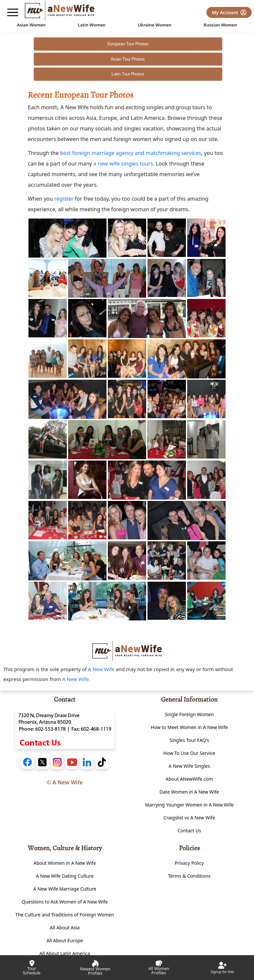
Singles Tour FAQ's (189, 740)
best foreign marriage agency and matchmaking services (131, 153)
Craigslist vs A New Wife (189, 818)
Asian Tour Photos (128, 59)
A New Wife (102, 669)
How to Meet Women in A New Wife (189, 727)
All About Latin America (65, 953)
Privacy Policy (189, 863)
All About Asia (65, 928)
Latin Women (92, 25)
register (64, 199)
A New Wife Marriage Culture (65, 889)
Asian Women (31, 25)
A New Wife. (76, 679)
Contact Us (189, 831)
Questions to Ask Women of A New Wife (65, 902)
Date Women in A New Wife (189, 792)
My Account (229, 12)
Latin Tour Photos (128, 74)
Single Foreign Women (189, 714)
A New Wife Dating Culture (65, 876)
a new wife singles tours (123, 164)
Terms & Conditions (189, 876)
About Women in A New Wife (65, 863)
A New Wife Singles (189, 766)
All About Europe (65, 940)
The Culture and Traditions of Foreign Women (65, 915)
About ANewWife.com (189, 779)
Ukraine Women (155, 25)
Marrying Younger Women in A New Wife (189, 805)
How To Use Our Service (189, 753)
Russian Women (220, 25)
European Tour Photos (128, 44)
